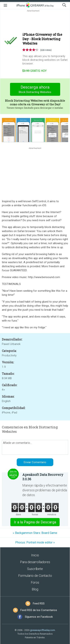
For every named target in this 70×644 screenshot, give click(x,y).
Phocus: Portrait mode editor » (35, 542)
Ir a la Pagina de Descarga (35, 522)
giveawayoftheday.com (43, 630)
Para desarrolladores (35, 562)
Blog (35, 589)
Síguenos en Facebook (39, 617)
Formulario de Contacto (35, 576)
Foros (35, 582)
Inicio (35, 555)
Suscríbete (35, 569)
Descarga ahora (35, 90)
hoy (34, 71)
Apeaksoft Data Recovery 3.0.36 (43, 477)
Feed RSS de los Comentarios (39, 610)
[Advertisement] (35, 21)
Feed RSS (39, 603)
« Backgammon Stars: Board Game (35, 533)
